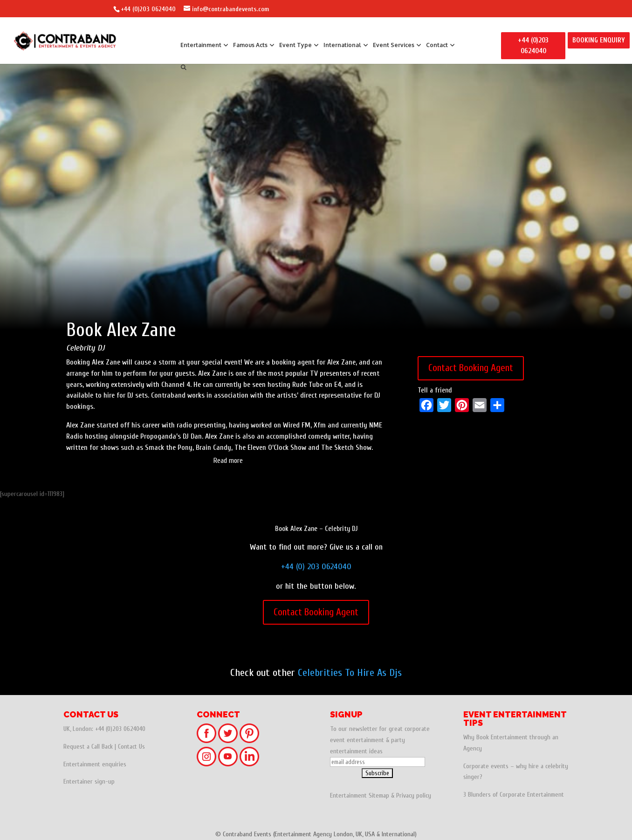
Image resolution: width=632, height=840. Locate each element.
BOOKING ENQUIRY (599, 40)
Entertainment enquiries (95, 764)
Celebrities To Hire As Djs (350, 673)
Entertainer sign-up (89, 781)
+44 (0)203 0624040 (148, 9)
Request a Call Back (88, 747)
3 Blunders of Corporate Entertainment (514, 795)
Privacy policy (414, 795)
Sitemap (379, 795)
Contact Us (131, 747)
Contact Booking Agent (471, 368)
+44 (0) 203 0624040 (316, 567)
